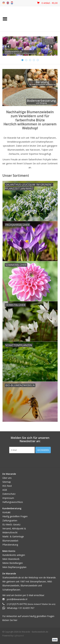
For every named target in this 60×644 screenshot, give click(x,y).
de (4, 3)
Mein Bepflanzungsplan (14, 567)
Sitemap (7, 482)
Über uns (7, 478)
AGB (5, 490)
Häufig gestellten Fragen (15, 516)
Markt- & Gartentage (13, 536)
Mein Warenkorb (11, 559)
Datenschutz (9, 494)
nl (12, 3)
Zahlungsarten (10, 520)
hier (15, 620)
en (8, 3)
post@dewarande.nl (17, 599)
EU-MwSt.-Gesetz (11, 524)
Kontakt (6, 512)
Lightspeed (19, 636)
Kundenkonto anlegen (14, 555)
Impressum (8, 498)
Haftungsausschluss (13, 502)
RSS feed (7, 486)
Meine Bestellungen (13, 563)
